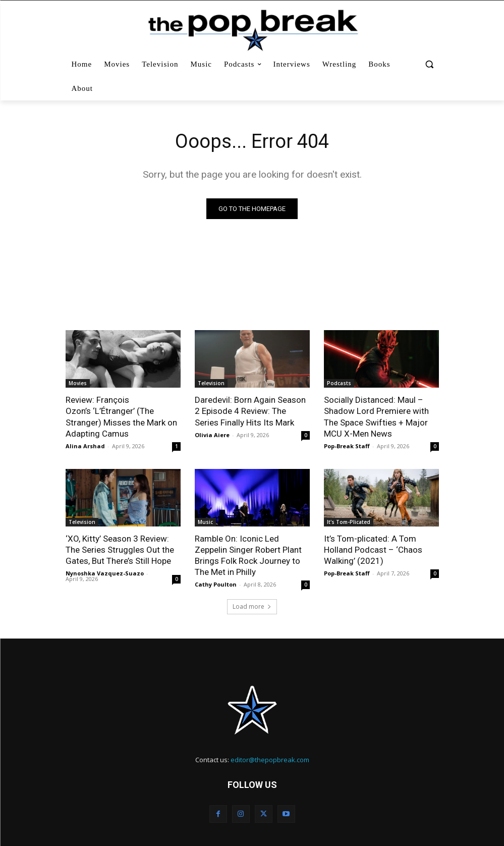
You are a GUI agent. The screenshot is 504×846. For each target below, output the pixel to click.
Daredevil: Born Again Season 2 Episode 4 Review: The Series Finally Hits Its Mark (250, 411)
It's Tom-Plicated (349, 522)
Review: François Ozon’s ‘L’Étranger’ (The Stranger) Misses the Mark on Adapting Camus (121, 416)
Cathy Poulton (216, 584)
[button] (430, 64)
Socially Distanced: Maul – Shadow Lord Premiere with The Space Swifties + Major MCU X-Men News (376, 416)
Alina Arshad (85, 446)
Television (211, 383)
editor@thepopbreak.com (270, 760)
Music (205, 522)
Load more (252, 606)
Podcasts (339, 383)
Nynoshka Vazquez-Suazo (105, 573)
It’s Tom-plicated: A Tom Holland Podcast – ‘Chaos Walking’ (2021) (373, 550)
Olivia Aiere (212, 435)
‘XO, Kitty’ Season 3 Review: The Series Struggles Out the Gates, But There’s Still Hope (120, 550)
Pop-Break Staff (347, 446)
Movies (78, 383)
